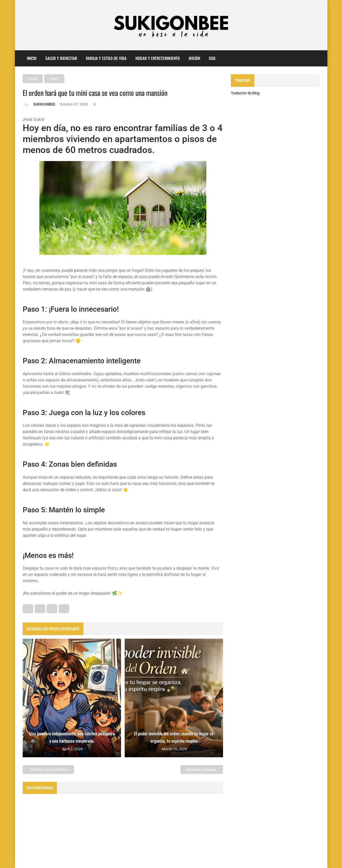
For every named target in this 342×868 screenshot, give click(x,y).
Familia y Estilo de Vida (106, 58)
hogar (33, 79)
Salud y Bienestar (61, 58)
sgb (212, 58)
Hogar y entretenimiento (158, 58)
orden (54, 79)
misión (194, 58)
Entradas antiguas (201, 769)
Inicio (32, 58)
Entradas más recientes (49, 769)
